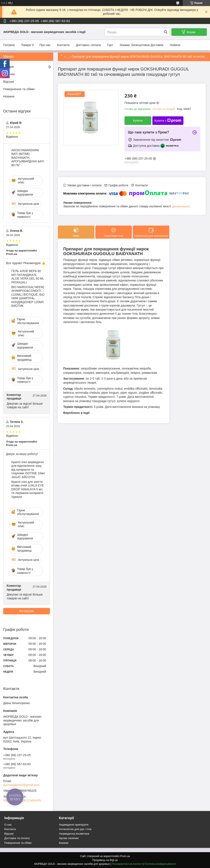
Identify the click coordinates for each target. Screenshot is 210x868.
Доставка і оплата (88, 45)
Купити (138, 121)
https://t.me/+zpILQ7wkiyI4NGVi (24, 800)
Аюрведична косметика (74, 834)
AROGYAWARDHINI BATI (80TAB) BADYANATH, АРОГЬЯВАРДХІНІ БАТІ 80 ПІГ (28, 158)
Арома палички (69, 838)
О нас (8, 825)
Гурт (110, 45)
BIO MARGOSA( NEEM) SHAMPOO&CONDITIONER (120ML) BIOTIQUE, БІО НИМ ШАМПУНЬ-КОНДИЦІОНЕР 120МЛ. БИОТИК (28, 296)
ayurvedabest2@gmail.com (21, 785)
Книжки (64, 843)
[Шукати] (166, 32)
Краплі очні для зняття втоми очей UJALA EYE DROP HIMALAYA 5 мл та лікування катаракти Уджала (28, 489)
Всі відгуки (27, 611)
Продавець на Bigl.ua (105, 860)
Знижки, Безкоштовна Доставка (142, 45)
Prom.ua (125, 856)
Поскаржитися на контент (127, 864)
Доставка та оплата (17, 838)
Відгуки (9, 82)
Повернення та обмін (19, 89)
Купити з (168, 121)
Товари (26, 45)
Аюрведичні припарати (74, 825)
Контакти (63, 45)
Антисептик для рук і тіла (75, 829)
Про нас (45, 45)
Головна (9, 45)
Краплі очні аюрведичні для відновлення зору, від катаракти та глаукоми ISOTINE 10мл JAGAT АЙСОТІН (28, 470)
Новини (175, 45)
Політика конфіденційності (160, 864)
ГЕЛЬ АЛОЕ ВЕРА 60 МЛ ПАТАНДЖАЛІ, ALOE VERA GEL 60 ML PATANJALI (28, 277)
